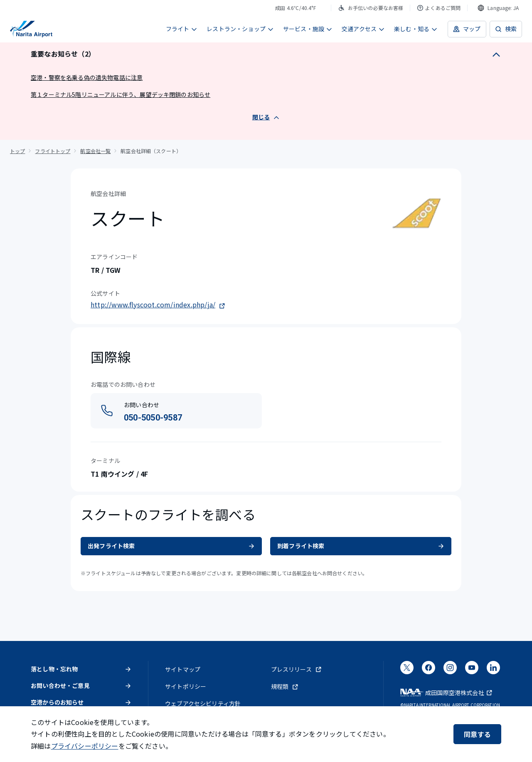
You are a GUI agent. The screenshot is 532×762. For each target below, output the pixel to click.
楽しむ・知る (416, 29)
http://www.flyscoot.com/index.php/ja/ (158, 304)
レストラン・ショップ (240, 29)
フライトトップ (53, 151)
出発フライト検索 (171, 546)
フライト (182, 29)
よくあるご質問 (439, 8)
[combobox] (498, 8)
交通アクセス (363, 29)
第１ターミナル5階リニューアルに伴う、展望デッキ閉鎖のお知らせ (121, 94)
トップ (17, 151)
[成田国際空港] (31, 29)
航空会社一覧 (95, 151)
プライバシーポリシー (85, 746)
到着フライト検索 (361, 546)
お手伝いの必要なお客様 (371, 8)
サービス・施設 (308, 29)
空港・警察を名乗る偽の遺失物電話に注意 (87, 77)
